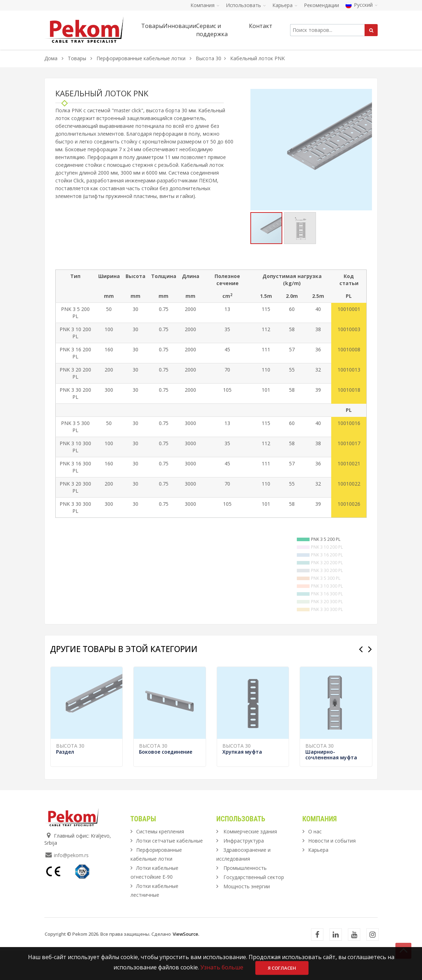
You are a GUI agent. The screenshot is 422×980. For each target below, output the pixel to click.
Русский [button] (362, 5)
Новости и (332, 869)
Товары (78, 58)
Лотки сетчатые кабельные (170, 869)
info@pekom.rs (71, 884)
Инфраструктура (244, 869)
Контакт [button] (261, 26)
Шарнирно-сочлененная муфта (331, 783)
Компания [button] (205, 5)
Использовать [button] (246, 5)
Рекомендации (321, 5)
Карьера (318, 879)
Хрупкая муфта (242, 780)
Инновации (180, 26)
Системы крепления (160, 860)
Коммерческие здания (250, 860)
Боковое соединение (166, 780)
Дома (51, 58)
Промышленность (245, 897)
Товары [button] (152, 26)
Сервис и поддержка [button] (212, 30)
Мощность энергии (247, 915)
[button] (366, 95)
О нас (315, 860)
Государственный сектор (254, 906)
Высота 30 (209, 58)
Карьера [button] (285, 5)
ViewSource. (186, 963)
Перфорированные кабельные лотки (141, 58)
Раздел (65, 780)
